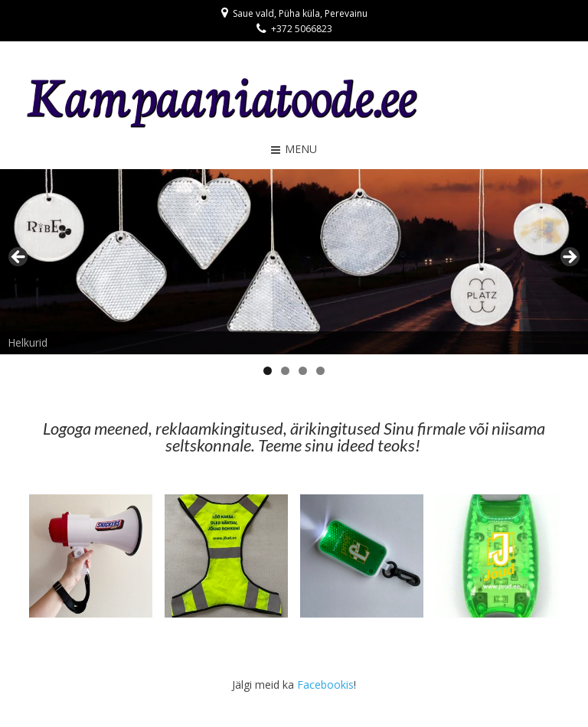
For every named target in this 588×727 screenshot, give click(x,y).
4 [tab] (320, 371)
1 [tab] (268, 371)
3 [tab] (303, 371)
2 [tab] (285, 371)
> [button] (569, 258)
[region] (294, 262)
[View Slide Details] (294, 262)
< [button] (19, 258)
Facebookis (325, 685)
